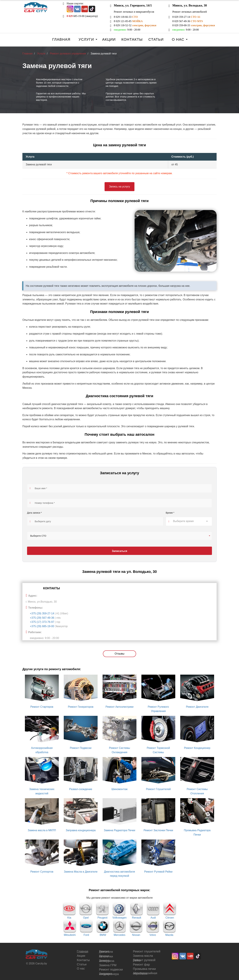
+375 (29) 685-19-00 (42, 626)
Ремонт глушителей (147, 951)
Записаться (119, 551)
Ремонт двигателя (106, 952)
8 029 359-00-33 (194, 25)
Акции (109, 39)
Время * (170, 513)
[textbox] (189, 521)
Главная (61, 39)
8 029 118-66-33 (126, 17)
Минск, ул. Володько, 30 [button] (190, 5)
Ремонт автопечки (106, 956)
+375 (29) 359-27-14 (42, 613)
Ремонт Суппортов (42, 872)
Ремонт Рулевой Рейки (158, 872)
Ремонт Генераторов (81, 707)
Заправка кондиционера (81, 830)
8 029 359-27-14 (186, 17)
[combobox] (189, 521)
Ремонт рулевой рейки (144, 960)
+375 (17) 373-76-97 (42, 622)
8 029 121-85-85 (128, 21)
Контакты (132, 39)
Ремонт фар (141, 965)
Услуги (86, 39)
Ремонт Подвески (81, 748)
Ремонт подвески (111, 970)
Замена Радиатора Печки (120, 830)
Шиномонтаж (120, 789)
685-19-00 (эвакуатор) (82, 16)
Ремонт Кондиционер (197, 748)
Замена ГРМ (108, 965)
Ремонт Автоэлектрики (120, 707)
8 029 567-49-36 (188, 21)
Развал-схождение (81, 789)
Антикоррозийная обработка (145, 973)
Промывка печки (144, 969)
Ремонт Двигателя (197, 707)
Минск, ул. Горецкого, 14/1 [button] (133, 5)
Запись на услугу (119, 187)
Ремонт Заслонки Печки (158, 830)
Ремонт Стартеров (42, 707)
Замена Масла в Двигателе (81, 872)
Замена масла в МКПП (42, 830)
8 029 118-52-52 (135, 25)
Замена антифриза (107, 961)
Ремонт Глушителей (158, 789)
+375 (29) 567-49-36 (42, 618)
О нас (178, 39)
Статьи (156, 39)
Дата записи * (34, 513)
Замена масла (143, 956)
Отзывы (120, 654)
